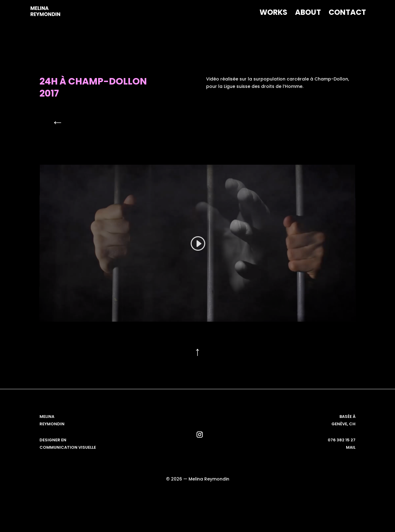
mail (351, 447)
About (308, 14)
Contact (347, 14)
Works (273, 14)
